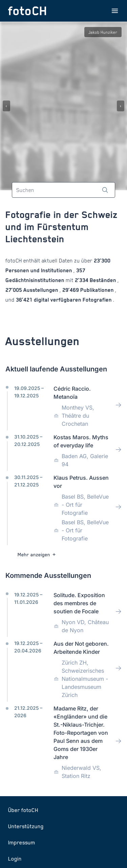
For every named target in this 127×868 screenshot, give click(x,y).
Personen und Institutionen (39, 270)
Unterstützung (26, 826)
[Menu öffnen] (115, 11)
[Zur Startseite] (27, 11)
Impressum (22, 842)
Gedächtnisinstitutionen (36, 280)
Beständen (103, 280)
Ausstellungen (41, 290)
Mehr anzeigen (37, 554)
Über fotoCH (23, 810)
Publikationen (97, 290)
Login (15, 859)
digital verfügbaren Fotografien (73, 300)
